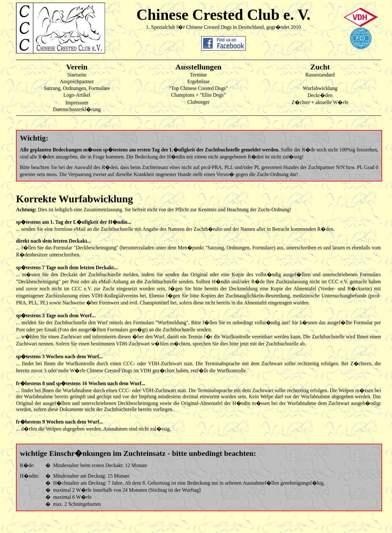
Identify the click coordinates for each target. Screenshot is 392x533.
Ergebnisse (198, 81)
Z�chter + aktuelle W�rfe (320, 102)
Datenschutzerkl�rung (77, 109)
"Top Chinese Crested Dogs (197, 88)
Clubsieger (198, 102)
